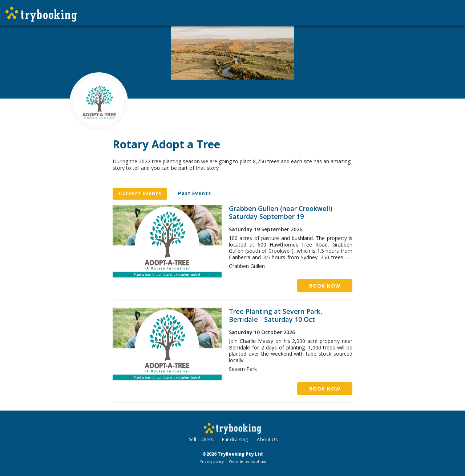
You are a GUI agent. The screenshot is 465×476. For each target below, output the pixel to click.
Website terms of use (248, 461)
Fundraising (235, 439)
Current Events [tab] (140, 193)
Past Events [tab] (195, 193)
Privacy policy (212, 461)
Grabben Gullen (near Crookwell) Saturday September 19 (281, 213)
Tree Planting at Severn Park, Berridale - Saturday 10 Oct (276, 315)
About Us (267, 439)
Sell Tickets (201, 439)
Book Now (325, 286)
